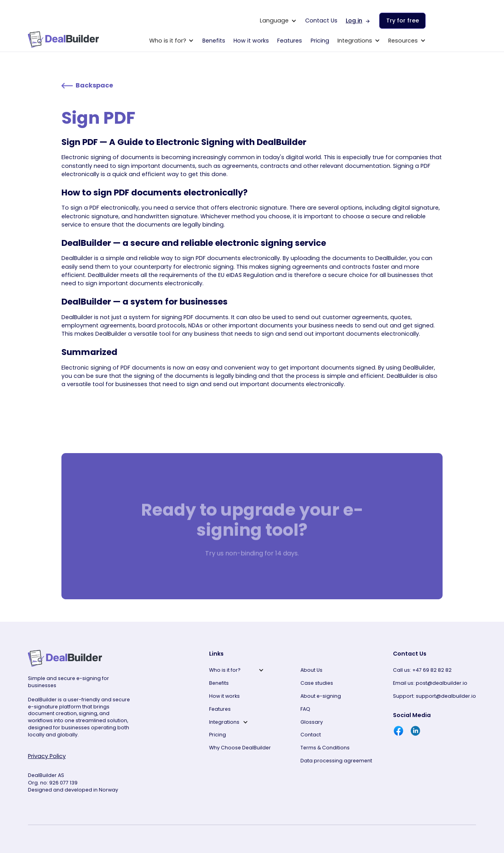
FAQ (305, 709)
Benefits (214, 41)
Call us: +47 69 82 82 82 (422, 670)
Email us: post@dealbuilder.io (430, 683)
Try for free (403, 20)
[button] (278, 21)
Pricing (320, 41)
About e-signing (321, 696)
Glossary (312, 722)
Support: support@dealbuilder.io (435, 696)
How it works (251, 41)
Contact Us (321, 20)
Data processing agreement (336, 761)
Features (290, 41)
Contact (311, 735)
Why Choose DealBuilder (240, 748)
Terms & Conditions (325, 748)
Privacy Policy (47, 756)
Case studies (317, 683)
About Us (311, 670)
